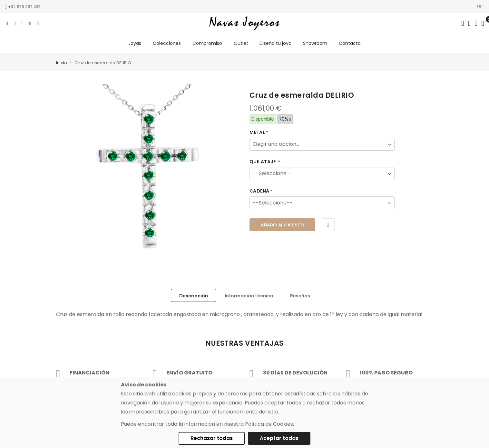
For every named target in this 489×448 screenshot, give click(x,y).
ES (480, 7)
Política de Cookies (269, 424)
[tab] (194, 295)
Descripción (194, 296)
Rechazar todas (212, 438)
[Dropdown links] (469, 23)
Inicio (62, 63)
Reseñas (300, 296)
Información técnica (249, 296)
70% (285, 119)
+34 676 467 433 (23, 7)
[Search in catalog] (463, 23)
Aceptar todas (279, 438)
